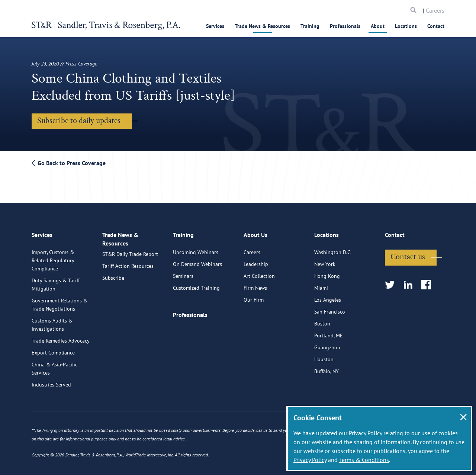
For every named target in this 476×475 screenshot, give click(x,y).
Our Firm (254, 297)
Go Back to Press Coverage (69, 163)
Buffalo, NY (327, 369)
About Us (255, 234)
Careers (435, 10)
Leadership (256, 261)
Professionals (345, 26)
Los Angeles (328, 297)
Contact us (408, 254)
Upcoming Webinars (196, 250)
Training (310, 26)
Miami (321, 285)
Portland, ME (329, 333)
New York (325, 261)
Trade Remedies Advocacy (61, 338)
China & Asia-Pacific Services (54, 366)
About (378, 26)
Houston (324, 357)
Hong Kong (327, 273)
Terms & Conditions (364, 460)
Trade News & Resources (262, 26)
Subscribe (113, 281)
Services (215, 26)
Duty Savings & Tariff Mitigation (56, 282)
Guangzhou (327, 345)
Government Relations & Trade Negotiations (59, 302)
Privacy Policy (310, 460)
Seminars (183, 273)
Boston (322, 321)
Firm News (255, 285)
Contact (436, 26)
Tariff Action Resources (128, 269)
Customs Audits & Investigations (52, 322)
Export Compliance (53, 350)
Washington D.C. (333, 250)
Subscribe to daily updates (79, 121)
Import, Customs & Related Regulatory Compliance (53, 258)
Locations (406, 26)
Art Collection (259, 273)
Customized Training (196, 285)
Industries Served (51, 382)
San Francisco (330, 309)
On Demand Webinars (197, 261)
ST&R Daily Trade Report (130, 257)
